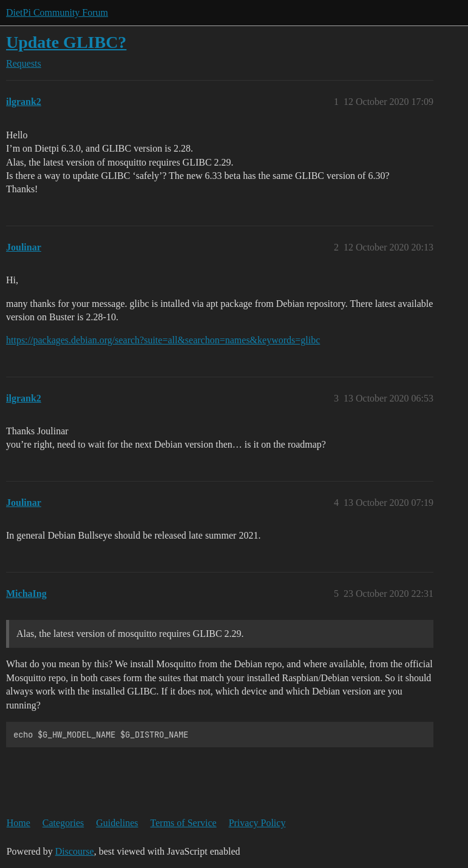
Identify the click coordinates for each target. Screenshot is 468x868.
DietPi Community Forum (57, 12)
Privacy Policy (257, 823)
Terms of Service (184, 823)
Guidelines (117, 823)
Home (19, 823)
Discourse (75, 851)
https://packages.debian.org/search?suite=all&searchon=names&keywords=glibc (163, 340)
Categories (63, 823)
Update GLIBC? (66, 42)
